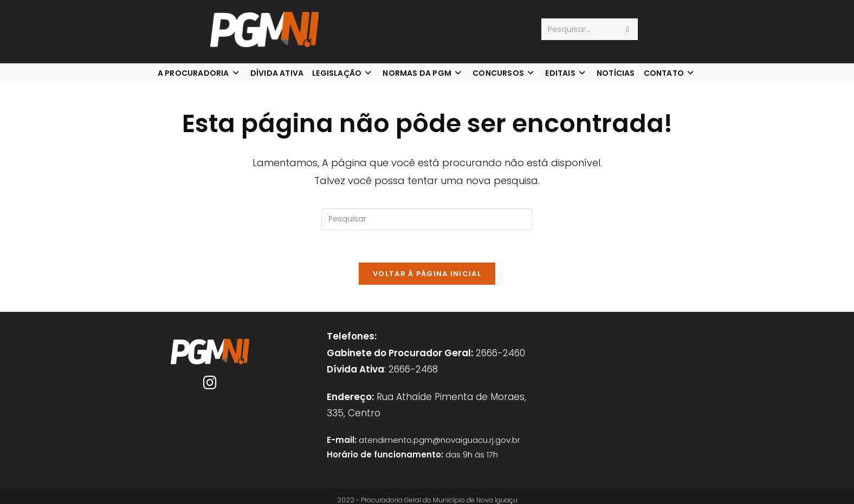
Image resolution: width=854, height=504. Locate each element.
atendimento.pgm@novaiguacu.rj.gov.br (439, 440)
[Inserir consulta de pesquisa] (427, 219)
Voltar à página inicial (427, 274)
